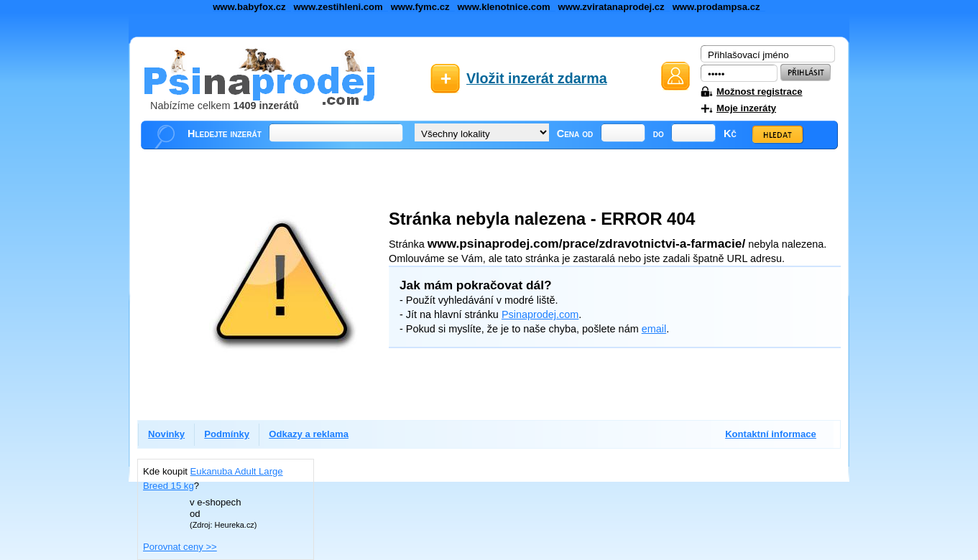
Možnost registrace (759, 92)
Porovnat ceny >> (180, 547)
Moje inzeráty (746, 108)
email (654, 329)
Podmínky (227, 434)
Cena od (575, 134)
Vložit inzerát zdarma (537, 78)
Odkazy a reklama (309, 434)
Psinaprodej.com (540, 314)
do (659, 134)
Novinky (166, 434)
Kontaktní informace (771, 434)
